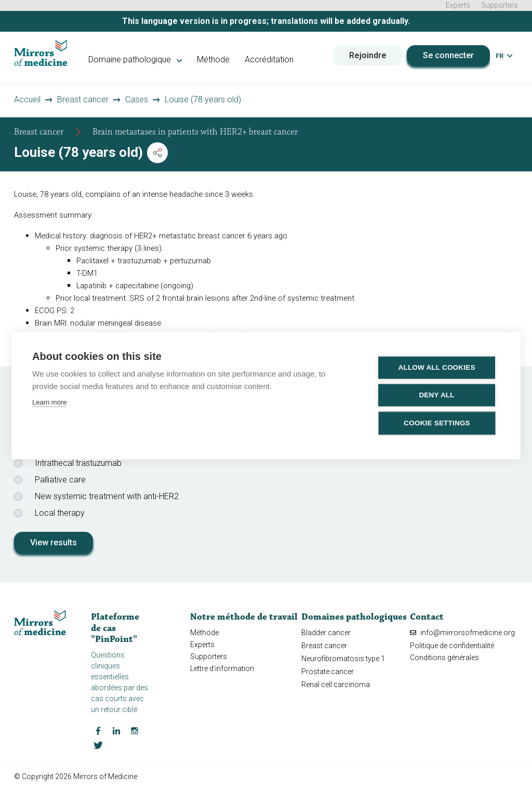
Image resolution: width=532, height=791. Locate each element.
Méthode (216, 59)
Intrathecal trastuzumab (78, 463)
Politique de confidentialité (452, 645)
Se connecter (448, 55)
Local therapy (60, 513)
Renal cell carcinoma (336, 685)
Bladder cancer (326, 632)
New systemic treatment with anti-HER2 (107, 496)
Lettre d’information (222, 668)
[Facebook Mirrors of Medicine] (98, 730)
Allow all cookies (437, 367)
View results (54, 542)
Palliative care (60, 480)
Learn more (49, 402)
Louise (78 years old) (203, 99)
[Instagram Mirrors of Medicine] (135, 730)
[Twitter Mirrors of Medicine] (98, 744)
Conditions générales (444, 658)
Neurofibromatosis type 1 (343, 659)
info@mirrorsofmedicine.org (462, 632)
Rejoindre (368, 55)
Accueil (27, 99)
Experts (458, 5)
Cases (137, 99)
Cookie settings (437, 423)
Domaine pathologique (138, 59)
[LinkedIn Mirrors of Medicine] (116, 730)
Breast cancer (83, 99)
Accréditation (272, 59)
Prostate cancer (328, 672)
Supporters (500, 5)
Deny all (437, 395)
